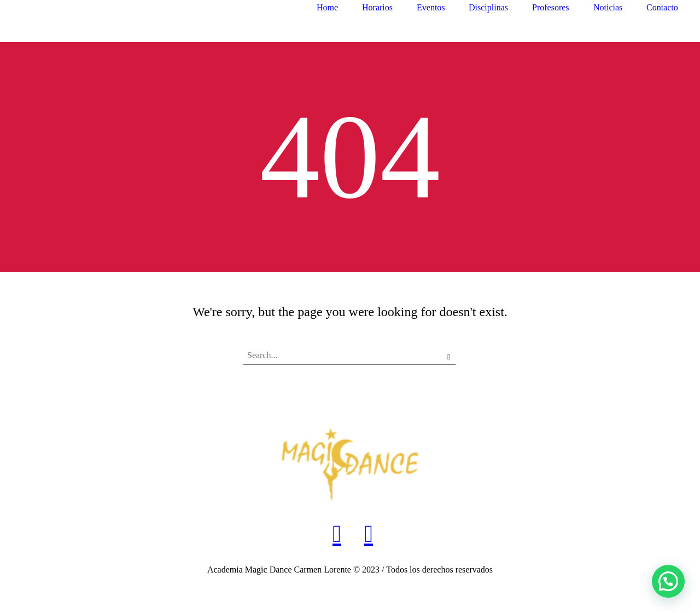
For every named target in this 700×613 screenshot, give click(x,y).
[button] (668, 581)
